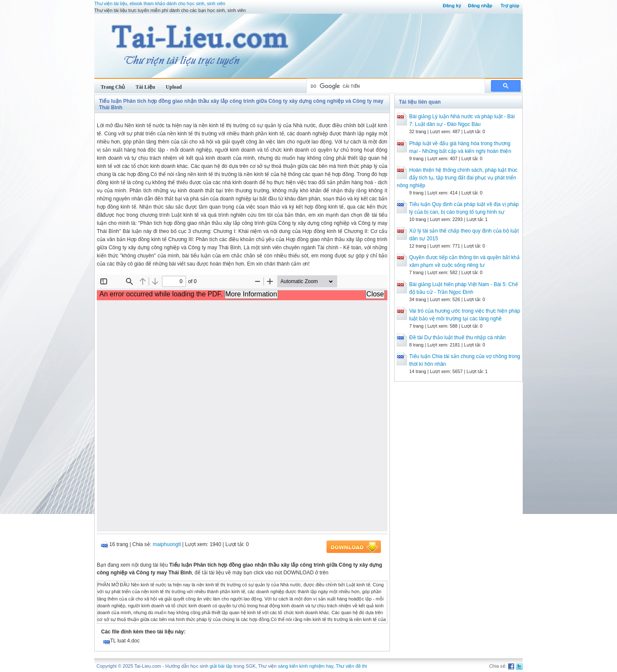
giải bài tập (221, 666)
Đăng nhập (480, 6)
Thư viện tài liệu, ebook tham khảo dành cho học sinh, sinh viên (160, 3)
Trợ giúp (510, 6)
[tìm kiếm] (395, 86)
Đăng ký (452, 6)
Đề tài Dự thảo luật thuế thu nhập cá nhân (457, 337)
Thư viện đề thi (352, 666)
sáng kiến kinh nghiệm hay (306, 666)
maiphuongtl (167, 544)
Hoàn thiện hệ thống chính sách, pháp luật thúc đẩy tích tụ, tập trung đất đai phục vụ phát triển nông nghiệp (457, 178)
